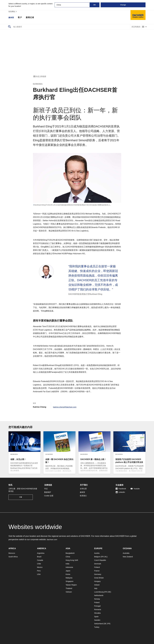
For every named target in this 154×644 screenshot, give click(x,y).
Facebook (121, 489)
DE (109, 592)
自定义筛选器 (40, 76)
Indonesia (69, 567)
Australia (126, 553)
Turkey (97, 627)
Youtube (135, 489)
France (97, 571)
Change (123, 5)
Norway (97, 599)
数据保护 (48, 492)
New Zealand (128, 557)
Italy (96, 588)
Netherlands (99, 595)
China (68, 557)
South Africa (13, 557)
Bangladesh (70, 553)
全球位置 (83, 489)
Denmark (98, 564)
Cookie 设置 (49, 496)
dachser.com (52, 539)
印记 (46, 489)
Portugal (97, 606)
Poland (97, 602)
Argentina (41, 553)
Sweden (97, 620)
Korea (68, 574)
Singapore (69, 581)
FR (103, 557)
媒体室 (12, 18)
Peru (39, 571)
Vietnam (69, 592)
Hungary (97, 581)
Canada (40, 560)
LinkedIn (120, 492)
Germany (98, 574)
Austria (97, 553)
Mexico (40, 567)
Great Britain (99, 578)
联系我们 (83, 496)
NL (106, 557)
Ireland (97, 585)
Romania (98, 610)
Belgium (97, 557)
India (67, 564)
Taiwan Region (71, 585)
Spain (96, 617)
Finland (97, 567)
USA (39, 574)
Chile (39, 564)
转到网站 (13, 12)
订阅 (21, 497)
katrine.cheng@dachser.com (65, 407)
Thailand (69, 588)
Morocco (12, 553)
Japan (68, 571)
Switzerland (99, 624)
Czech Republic (100, 560)
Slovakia (97, 613)
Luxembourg (99, 592)
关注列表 (136, 27)
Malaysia (69, 578)
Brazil (39, 557)
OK (95, 5)
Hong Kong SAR (72, 560)
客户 (21, 18)
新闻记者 (31, 18)
